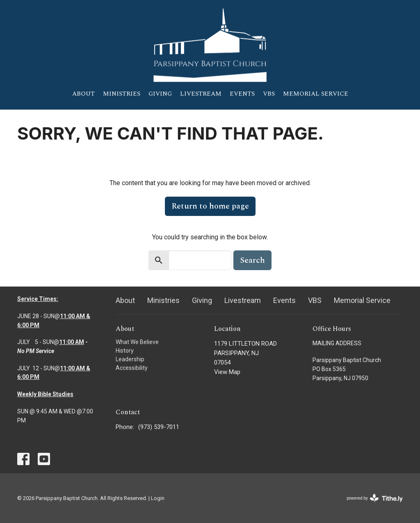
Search (252, 260)
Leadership (130, 359)
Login (158, 498)
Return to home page (210, 206)
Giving (160, 94)
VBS (269, 94)
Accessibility (132, 368)
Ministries (122, 94)
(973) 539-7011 (159, 427)
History (125, 351)
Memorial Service (316, 94)
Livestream (201, 94)
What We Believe (137, 342)
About (83, 94)
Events (242, 94)
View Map (227, 372)
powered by (375, 498)
